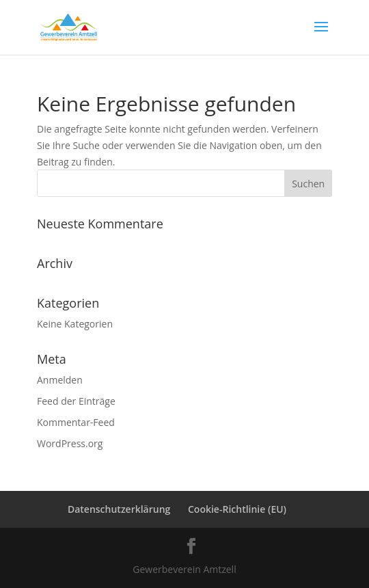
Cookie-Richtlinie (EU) (237, 509)
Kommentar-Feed (76, 422)
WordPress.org (70, 443)
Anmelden (60, 380)
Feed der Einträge (76, 401)
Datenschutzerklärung (119, 509)
